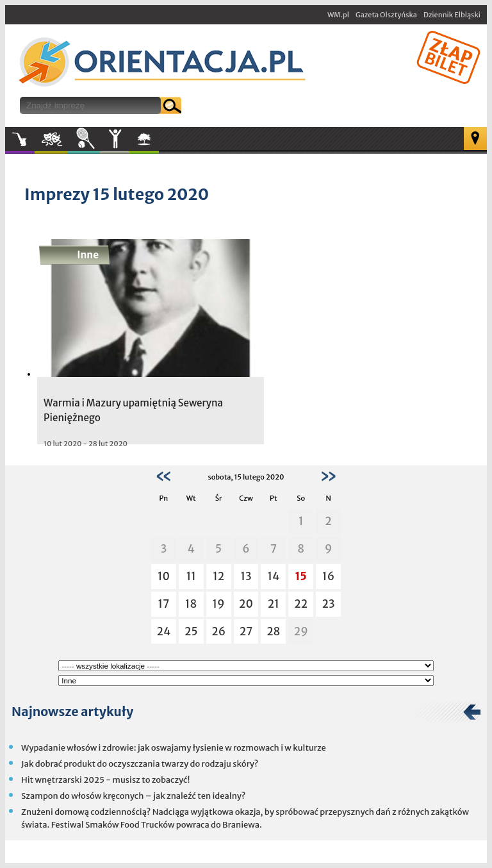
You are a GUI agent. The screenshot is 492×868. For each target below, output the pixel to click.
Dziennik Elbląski (452, 15)
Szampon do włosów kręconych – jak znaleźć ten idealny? (133, 796)
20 (246, 604)
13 (246, 576)
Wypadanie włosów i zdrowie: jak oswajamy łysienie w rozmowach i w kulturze (174, 748)
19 (219, 604)
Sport (84, 139)
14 (273, 576)
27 (246, 631)
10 (164, 576)
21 (274, 604)
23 (329, 604)
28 (273, 631)
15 (301, 576)
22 (301, 604)
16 (328, 576)
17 (163, 604)
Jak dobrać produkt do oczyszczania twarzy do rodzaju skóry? (140, 764)
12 (218, 576)
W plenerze (159, 143)
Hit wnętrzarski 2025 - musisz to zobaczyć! (105, 780)
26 (218, 631)
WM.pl (338, 15)
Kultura (51, 139)
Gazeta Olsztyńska (386, 15)
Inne (115, 139)
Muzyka (20, 139)
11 (191, 576)
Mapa (475, 138)
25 (191, 631)
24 (163, 631)
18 (191, 604)
